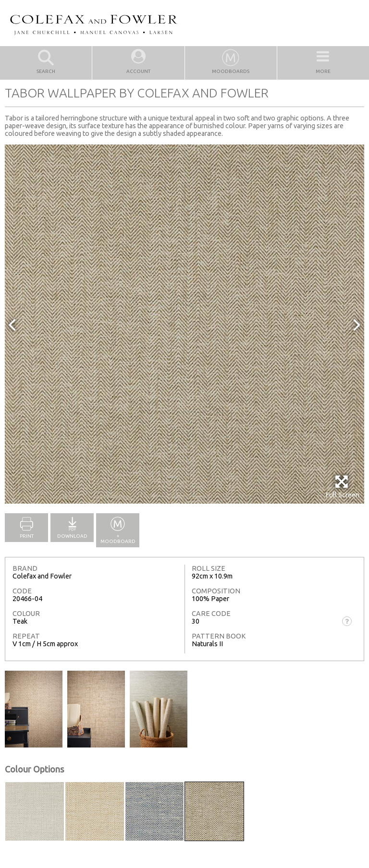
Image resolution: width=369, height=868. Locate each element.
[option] (184, 324)
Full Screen (342, 487)
